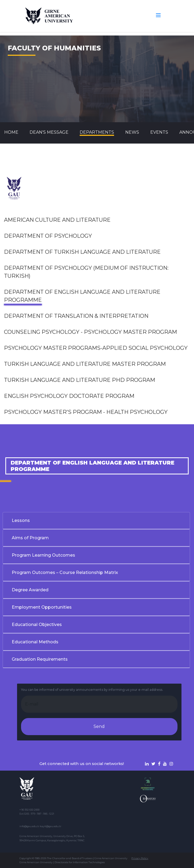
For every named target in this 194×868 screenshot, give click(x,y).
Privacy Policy (140, 858)
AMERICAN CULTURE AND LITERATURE (57, 220)
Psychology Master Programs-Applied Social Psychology (96, 348)
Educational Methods (35, 642)
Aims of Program (30, 538)
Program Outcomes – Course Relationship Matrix (65, 572)
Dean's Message (49, 132)
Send (99, 726)
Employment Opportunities (42, 607)
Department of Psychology (48, 236)
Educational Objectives (37, 625)
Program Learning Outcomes (43, 555)
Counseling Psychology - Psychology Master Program (90, 332)
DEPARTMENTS (97, 132)
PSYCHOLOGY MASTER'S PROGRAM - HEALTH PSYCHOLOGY (86, 412)
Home (11, 132)
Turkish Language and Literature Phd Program (80, 380)
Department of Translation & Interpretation (76, 316)
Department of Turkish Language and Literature (82, 252)
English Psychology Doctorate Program (69, 396)
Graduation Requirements (40, 659)
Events (159, 132)
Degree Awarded (30, 590)
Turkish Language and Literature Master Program (85, 364)
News (132, 132)
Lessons (21, 520)
